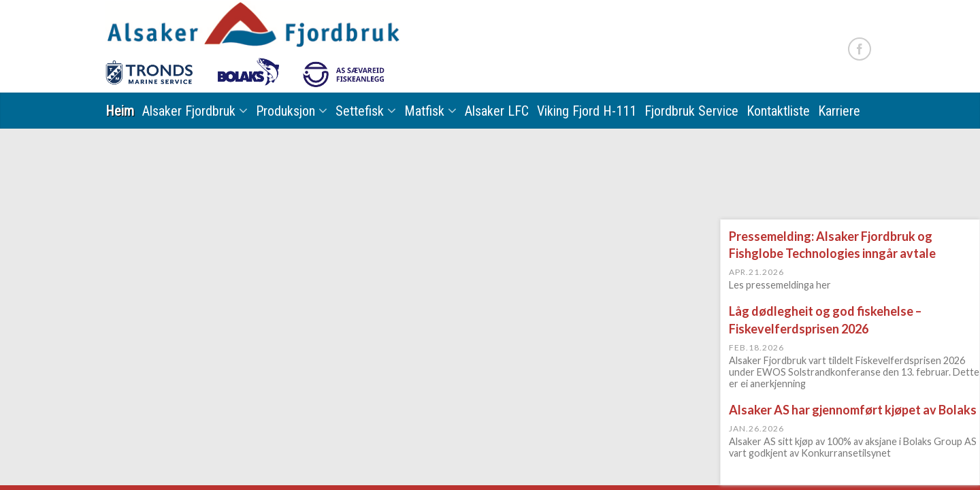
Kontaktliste (778, 111)
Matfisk (424, 111)
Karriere (839, 111)
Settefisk (360, 111)
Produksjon (285, 111)
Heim (120, 111)
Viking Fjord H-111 (587, 111)
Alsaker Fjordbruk (189, 111)
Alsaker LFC (497, 111)
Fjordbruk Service (691, 111)
